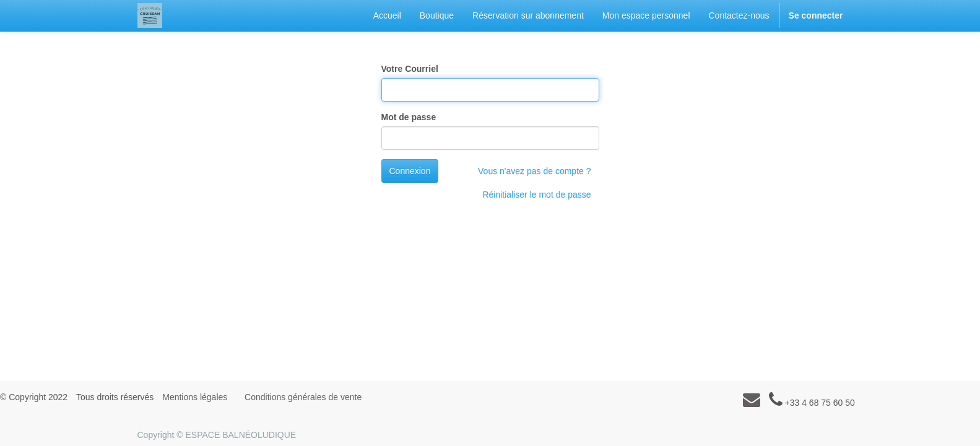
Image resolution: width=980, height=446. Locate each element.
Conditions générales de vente (303, 397)
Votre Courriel (410, 69)
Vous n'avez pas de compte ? (534, 171)
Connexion (410, 171)
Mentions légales (195, 397)
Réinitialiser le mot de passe (536, 195)
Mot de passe (409, 117)
